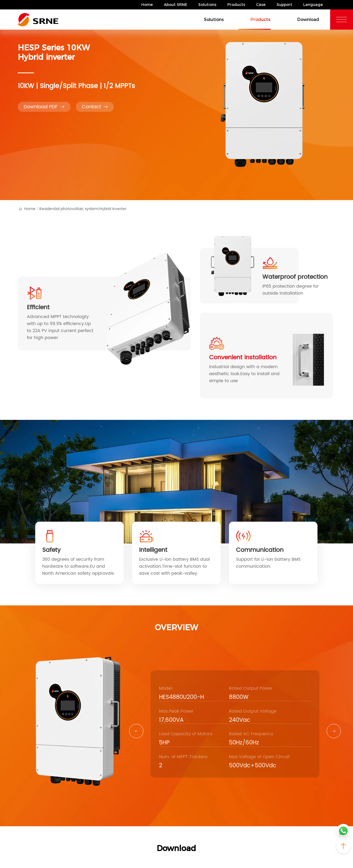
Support (284, 5)
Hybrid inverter (113, 209)
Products (236, 5)
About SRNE (176, 5)
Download (302, 19)
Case (261, 5)
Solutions (207, 5)
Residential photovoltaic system (69, 209)
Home (147, 5)
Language (313, 5)
